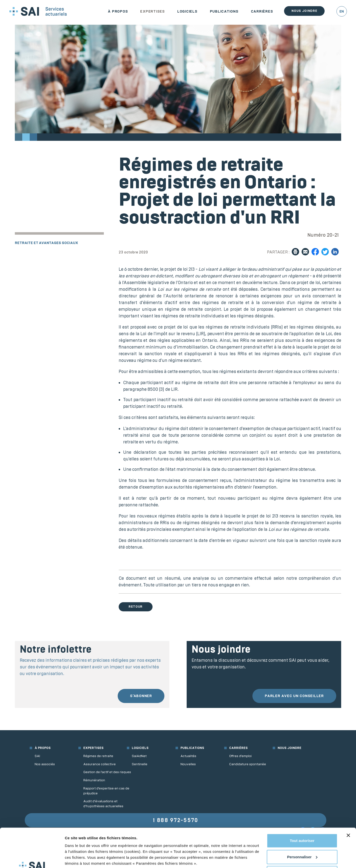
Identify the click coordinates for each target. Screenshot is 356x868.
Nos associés (45, 764)
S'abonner (141, 696)
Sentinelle (140, 764)
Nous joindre (304, 11)
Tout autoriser (302, 804)
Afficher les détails (81, 858)
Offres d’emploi (240, 756)
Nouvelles (188, 764)
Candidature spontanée (248, 764)
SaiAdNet (139, 756)
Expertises (153, 11)
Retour (136, 607)
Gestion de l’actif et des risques (107, 772)
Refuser (302, 837)
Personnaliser (302, 820)
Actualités (188, 756)
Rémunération (94, 780)
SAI (37, 756)
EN (342, 11)
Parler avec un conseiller (294, 696)
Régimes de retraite (98, 756)
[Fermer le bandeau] (348, 799)
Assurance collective (100, 764)
